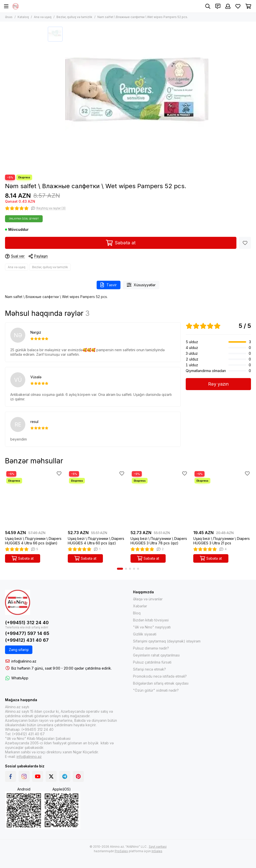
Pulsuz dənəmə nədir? (151, 648)
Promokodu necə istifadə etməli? (160, 676)
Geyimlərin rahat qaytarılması (156, 655)
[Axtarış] (208, 6)
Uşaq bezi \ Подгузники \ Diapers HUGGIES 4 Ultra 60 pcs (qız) (96, 541)
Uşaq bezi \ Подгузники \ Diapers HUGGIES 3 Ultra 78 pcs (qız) (159, 541)
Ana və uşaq (43, 17)
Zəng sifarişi (19, 650)
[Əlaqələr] (218, 6)
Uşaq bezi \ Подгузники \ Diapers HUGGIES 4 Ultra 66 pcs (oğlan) (33, 541)
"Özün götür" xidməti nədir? (156, 690)
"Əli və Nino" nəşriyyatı (152, 627)
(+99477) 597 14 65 (27, 633)
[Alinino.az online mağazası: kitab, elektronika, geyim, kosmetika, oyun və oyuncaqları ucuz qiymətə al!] (16, 6)
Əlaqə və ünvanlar (148, 599)
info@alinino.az (24, 661)
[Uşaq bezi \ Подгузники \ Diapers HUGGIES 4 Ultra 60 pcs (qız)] (97, 499)
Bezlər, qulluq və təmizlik (74, 17)
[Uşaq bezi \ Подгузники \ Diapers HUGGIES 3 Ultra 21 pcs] (222, 499)
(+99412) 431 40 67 (27, 640)
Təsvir (109, 285)
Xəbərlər (140, 606)
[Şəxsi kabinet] (228, 6)
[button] (120, 569)
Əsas (9, 17)
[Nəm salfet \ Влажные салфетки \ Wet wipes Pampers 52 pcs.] (137, 98)
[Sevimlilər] (238, 6)
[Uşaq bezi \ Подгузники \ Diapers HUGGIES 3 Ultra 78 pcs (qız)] (159, 499)
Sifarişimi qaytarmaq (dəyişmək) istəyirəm (167, 641)
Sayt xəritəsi (158, 847)
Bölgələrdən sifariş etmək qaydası (161, 683)
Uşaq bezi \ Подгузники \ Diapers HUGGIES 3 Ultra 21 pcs (221, 541)
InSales (157, 851)
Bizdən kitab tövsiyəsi (151, 620)
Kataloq (23, 17)
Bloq (137, 613)
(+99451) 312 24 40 (27, 623)
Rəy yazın (218, 384)
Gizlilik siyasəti (145, 634)
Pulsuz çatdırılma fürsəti (152, 662)
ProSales (121, 851)
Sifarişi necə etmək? (149, 669)
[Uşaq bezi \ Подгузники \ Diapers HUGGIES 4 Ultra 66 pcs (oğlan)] (34, 499)
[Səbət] (248, 6)
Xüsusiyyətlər (141, 285)
